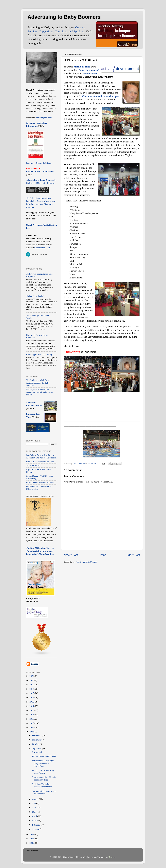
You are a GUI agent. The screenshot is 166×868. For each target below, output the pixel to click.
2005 (32, 843)
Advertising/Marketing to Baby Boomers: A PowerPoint (43, 763)
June (34, 807)
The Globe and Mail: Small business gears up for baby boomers (38, 383)
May (34, 812)
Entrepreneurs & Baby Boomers (40, 482)
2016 (32, 697)
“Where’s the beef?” (35, 296)
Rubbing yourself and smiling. (39, 354)
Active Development (89, 70)
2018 (32, 689)
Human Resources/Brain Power (40, 462)
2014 (32, 706)
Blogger (112, 857)
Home (102, 555)
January (36, 829)
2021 (32, 676)
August (36, 799)
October (36, 744)
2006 (32, 839)
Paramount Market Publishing (39, 163)
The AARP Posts (34, 465)
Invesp (36, 850)
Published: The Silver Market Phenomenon (42, 785)
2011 (32, 719)
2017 (32, 693)
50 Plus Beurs (90, 73)
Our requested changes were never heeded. (44, 792)
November (37, 740)
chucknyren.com (44, 118)
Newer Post (71, 555)
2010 (32, 723)
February (36, 825)
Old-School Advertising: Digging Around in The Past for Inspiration (41, 456)
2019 (32, 685)
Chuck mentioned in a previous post (101, 96)
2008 (32, 732)
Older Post (133, 555)
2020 (32, 680)
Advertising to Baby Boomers (64, 17)
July (34, 803)
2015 (32, 702)
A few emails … (39, 752)
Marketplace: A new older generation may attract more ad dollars (40, 392)
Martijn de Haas (82, 67)
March (35, 820)
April (35, 816)
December (37, 735)
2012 (32, 715)
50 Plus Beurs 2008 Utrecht (44, 756)
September (37, 748)
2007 (32, 834)
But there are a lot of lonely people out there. (44, 778)
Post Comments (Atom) (86, 562)
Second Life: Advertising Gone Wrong (43, 772)
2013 (32, 710)
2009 (32, 727)
